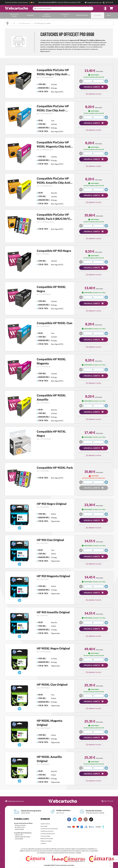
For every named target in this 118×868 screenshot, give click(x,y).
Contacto (43, 843)
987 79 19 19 (109, 801)
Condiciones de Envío (47, 831)
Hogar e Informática (47, 15)
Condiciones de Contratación (49, 829)
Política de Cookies (46, 841)
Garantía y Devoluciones (48, 834)
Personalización (82, 15)
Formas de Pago (45, 836)
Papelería (30, 15)
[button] (94, 87)
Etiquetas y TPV (65, 15)
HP (14, 23)
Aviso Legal (44, 826)
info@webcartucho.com (16, 801)
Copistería (98, 15)
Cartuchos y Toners (14, 15)
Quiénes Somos (45, 824)
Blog (109, 15)
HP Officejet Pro (25, 23)
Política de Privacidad (47, 838)
